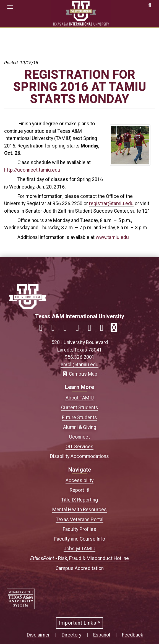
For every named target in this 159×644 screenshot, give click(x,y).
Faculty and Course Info (80, 539)
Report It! (79, 490)
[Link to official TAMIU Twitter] (67, 329)
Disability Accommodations (79, 456)
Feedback (133, 635)
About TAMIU (80, 398)
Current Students (80, 408)
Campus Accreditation (80, 568)
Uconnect (79, 437)
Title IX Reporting (79, 500)
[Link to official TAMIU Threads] (104, 329)
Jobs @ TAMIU (79, 549)
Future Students (79, 418)
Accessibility (79, 480)
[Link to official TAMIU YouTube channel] (92, 329)
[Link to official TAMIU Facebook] (43, 329)
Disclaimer (38, 635)
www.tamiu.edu (112, 237)
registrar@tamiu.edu (111, 203)
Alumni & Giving (80, 427)
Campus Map (79, 374)
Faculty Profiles (79, 529)
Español (102, 635)
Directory (71, 635)
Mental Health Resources (79, 510)
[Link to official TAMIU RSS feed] (116, 329)
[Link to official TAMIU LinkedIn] (80, 329)
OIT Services (79, 447)
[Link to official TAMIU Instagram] (55, 329)
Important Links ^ (79, 623)
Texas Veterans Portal (80, 520)
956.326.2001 (80, 357)
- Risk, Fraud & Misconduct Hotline (79, 558)
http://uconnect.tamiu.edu (32, 170)
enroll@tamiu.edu (79, 365)
